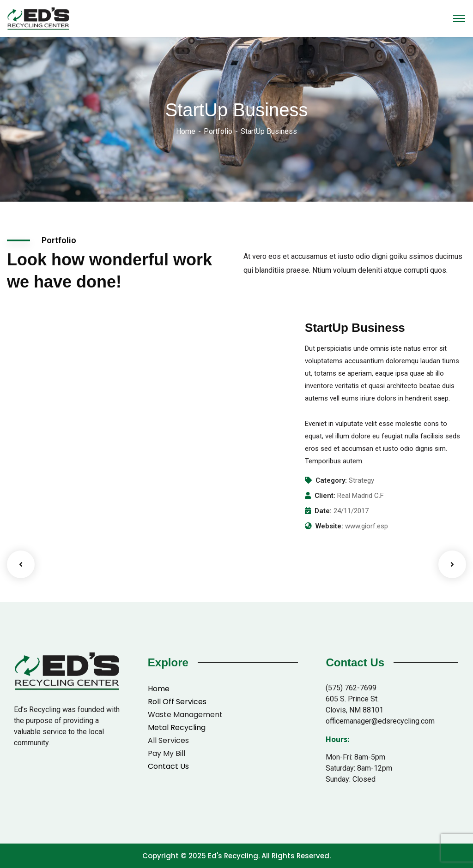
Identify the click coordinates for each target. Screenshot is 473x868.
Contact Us (168, 766)
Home (186, 131)
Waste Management (185, 715)
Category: (331, 480)
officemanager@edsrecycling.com (380, 721)
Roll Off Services (177, 702)
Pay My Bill (167, 753)
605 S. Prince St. (352, 699)
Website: (329, 526)
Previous (21, 564)
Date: (323, 511)
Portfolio (218, 131)
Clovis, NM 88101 (355, 710)
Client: (325, 496)
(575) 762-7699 (351, 688)
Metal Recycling (177, 727)
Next (452, 564)
